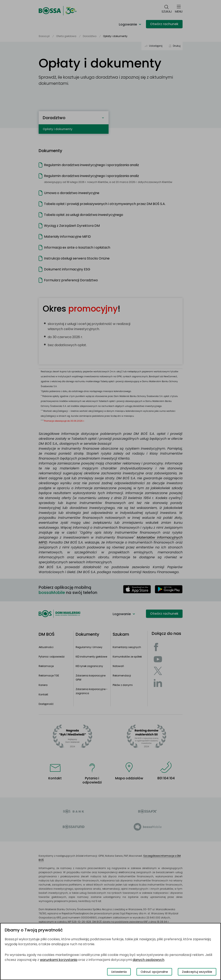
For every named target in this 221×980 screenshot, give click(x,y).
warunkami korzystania (59, 960)
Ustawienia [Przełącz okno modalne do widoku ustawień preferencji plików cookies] (119, 972)
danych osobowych (148, 960)
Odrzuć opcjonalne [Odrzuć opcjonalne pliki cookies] (154, 972)
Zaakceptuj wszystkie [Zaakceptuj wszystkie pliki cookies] (197, 972)
